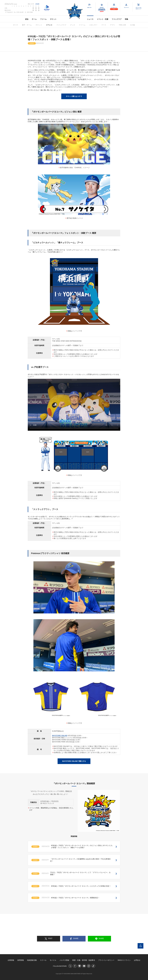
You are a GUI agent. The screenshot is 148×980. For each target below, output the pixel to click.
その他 (132, 25)
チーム (34, 19)
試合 (27, 19)
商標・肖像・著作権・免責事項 (84, 960)
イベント (49, 25)
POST (49, 939)
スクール (43, 960)
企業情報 (11, 960)
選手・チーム (27, 25)
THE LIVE (122, 25)
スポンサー (93, 25)
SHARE (74, 939)
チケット (53, 19)
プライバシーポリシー (106, 960)
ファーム (43, 19)
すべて (16, 25)
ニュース (90, 19)
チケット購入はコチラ (74, 96)
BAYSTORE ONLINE (60, 736)
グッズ (72, 25)
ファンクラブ (117, 19)
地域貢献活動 (32, 960)
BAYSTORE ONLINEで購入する (74, 761)
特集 (126, 19)
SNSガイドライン (124, 960)
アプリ (112, 25)
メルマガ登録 (64, 960)
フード (104, 25)
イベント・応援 (103, 19)
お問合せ (137, 960)
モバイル (53, 960)
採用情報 (21, 960)
